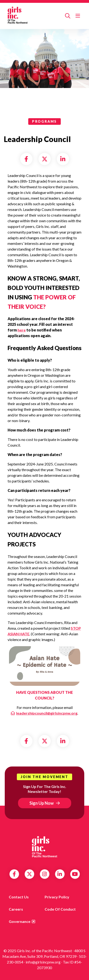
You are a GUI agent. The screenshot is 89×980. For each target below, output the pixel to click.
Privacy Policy (57, 897)
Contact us (19, 897)
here (22, 330)
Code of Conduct (60, 909)
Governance (20, 921)
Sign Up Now (42, 803)
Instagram (44, 874)
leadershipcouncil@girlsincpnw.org (47, 713)
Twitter (29, 874)
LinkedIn (60, 874)
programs (44, 121)
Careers (16, 909)
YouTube (75, 874)
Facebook (14, 874)
